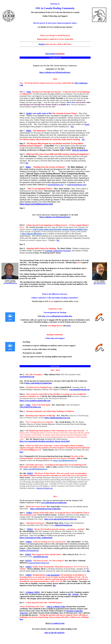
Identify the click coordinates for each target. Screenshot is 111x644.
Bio (72, 127)
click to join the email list (54, 633)
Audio (29, 113)
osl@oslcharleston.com (77, 185)
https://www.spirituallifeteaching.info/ (36, 204)
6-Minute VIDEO (33, 592)
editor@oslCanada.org (100, 284)
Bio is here (71, 102)
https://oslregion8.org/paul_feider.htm (45, 509)
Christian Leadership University (58, 251)
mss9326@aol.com (56, 185)
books (87, 124)
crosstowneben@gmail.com (39, 563)
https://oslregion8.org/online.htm (39, 383)
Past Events (55, 54)
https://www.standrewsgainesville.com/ (35, 401)
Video (29, 92)
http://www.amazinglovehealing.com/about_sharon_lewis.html (45, 441)
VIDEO (30, 473)
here (68, 105)
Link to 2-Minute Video (56, 607)
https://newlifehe (60, 460)
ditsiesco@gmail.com (44, 488)
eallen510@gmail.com (63, 525)
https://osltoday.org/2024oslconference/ (55, 72)
